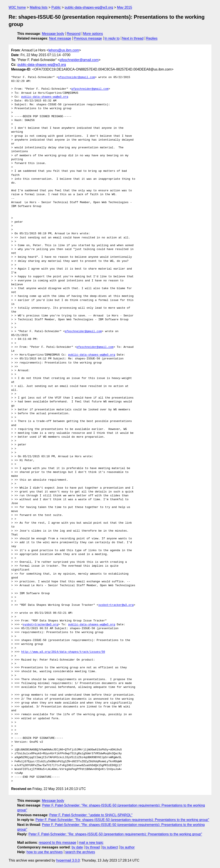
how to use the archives (45, 852)
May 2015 (125, 7)
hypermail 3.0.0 (68, 860)
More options (93, 34)
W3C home (17, 7)
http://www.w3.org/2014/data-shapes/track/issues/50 (63, 652)
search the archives (80, 852)
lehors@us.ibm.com (64, 50)
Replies (152, 38)
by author (128, 847)
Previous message (88, 38)
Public (56, 7)
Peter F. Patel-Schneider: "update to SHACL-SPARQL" (91, 815)
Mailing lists (39, 7)
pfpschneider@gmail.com (79, 60)
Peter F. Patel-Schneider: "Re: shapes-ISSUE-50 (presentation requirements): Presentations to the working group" (122, 820)
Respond (74, 34)
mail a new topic (91, 843)
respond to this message (57, 843)
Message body (53, 34)
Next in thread (133, 38)
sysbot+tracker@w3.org (116, 605)
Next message (60, 38)
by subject (110, 847)
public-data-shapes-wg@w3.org (89, 7)
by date (77, 847)
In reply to (112, 38)
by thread (93, 847)
